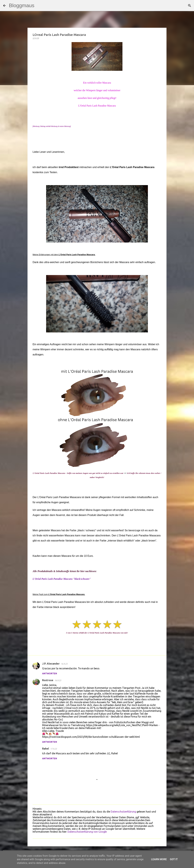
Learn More (159, 859)
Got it (174, 859)
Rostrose (48, 680)
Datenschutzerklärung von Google (87, 832)
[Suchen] (39, 6)
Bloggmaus (22, 5)
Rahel (46, 749)
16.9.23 (64, 664)
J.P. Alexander (51, 664)
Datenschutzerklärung (123, 812)
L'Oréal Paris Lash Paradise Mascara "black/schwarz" (62, 579)
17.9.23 (54, 749)
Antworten (50, 673)
